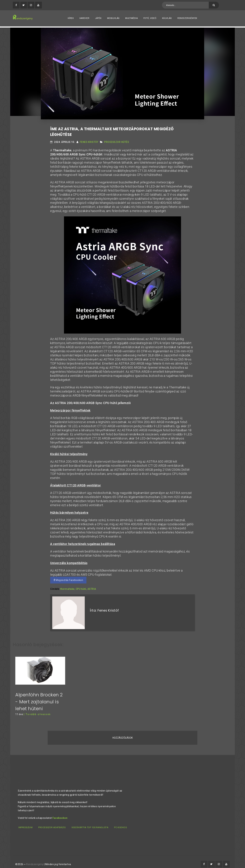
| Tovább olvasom (37, 710)
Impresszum (25, 823)
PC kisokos (124, 823)
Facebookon (60, 814)
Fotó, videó (150, 18)
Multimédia (131, 18)
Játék (98, 18)
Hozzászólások (123, 734)
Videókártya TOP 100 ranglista (92, 823)
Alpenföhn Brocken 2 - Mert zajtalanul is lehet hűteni (39, 698)
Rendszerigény (35, 860)
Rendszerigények (187, 18)
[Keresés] (214, 5)
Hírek (71, 18)
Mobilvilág (113, 18)
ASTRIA (92, 588)
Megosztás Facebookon (68, 579)
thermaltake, (68, 588)
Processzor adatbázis (53, 823)
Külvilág (167, 18)
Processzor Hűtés (117, 141)
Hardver (84, 18)
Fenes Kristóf (89, 141)
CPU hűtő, (81, 588)
